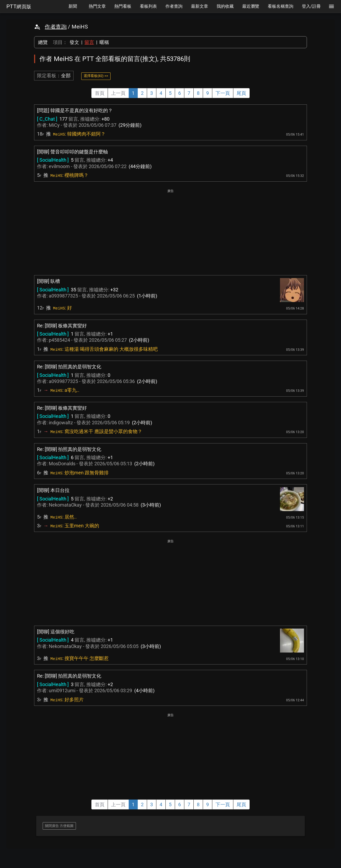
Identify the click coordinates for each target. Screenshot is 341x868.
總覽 (43, 42)
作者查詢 (56, 27)
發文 (74, 42)
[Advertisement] (170, 231)
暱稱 (104, 42)
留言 (89, 42)
